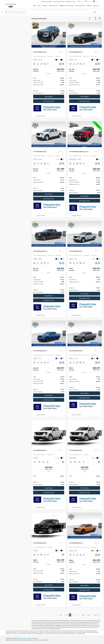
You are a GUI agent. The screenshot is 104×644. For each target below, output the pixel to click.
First (60, 615)
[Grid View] (95, 19)
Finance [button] (89, 6)
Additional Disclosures (33, 638)
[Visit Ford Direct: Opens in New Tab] (49, 640)
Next (84, 615)
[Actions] (63, 52)
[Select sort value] (90, 19)
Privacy (26, 638)
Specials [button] (45, 6)
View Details (49, 97)
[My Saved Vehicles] (96, 2)
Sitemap (21, 638)
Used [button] (39, 6)
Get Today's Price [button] (49, 101)
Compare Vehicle (40, 116)
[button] (64, 35)
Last (89, 615)
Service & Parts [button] (80, 6)
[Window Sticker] (63, 64)
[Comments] (60, 64)
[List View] (100, 19)
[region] (49, 85)
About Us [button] (96, 6)
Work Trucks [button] (53, 6)
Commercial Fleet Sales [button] (66, 6)
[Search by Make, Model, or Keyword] (50, 12)
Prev (66, 615)
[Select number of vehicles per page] (97, 615)
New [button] (34, 6)
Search (95, 12)
